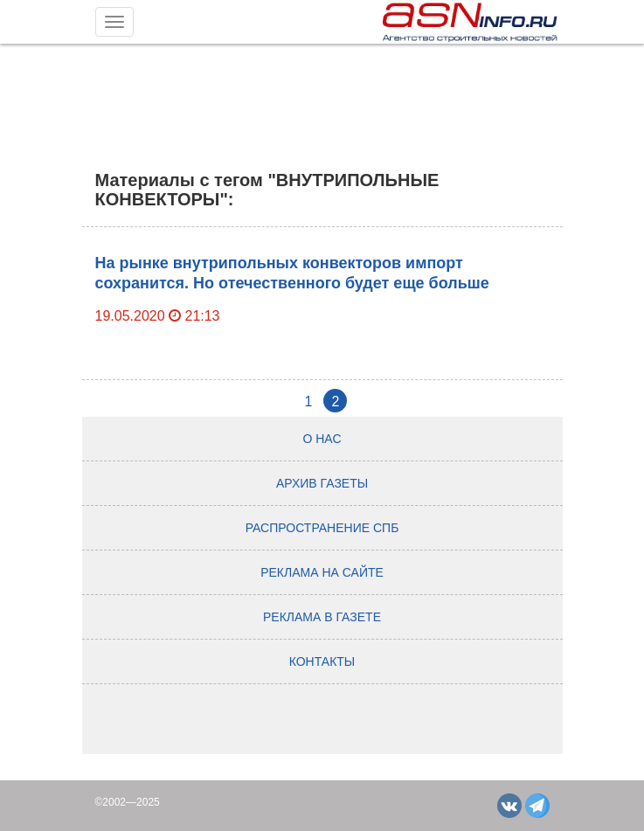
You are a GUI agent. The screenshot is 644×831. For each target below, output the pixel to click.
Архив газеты (322, 483)
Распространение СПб (322, 528)
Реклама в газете (322, 617)
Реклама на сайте (322, 572)
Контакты (322, 661)
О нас (322, 439)
